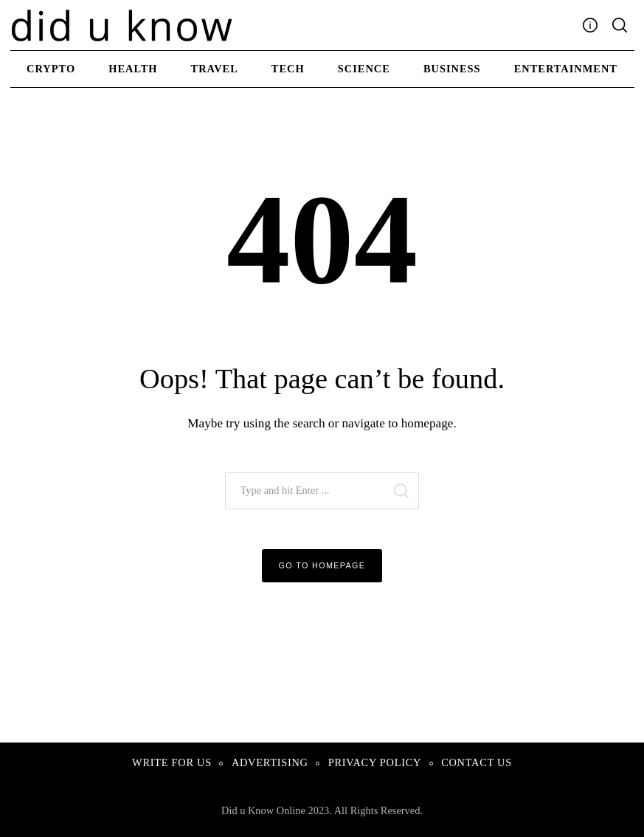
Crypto (51, 69)
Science (364, 69)
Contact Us (477, 762)
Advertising (270, 762)
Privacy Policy (375, 762)
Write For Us (172, 762)
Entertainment (566, 69)
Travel (215, 69)
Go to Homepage (322, 565)
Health (133, 69)
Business (452, 69)
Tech (288, 69)
